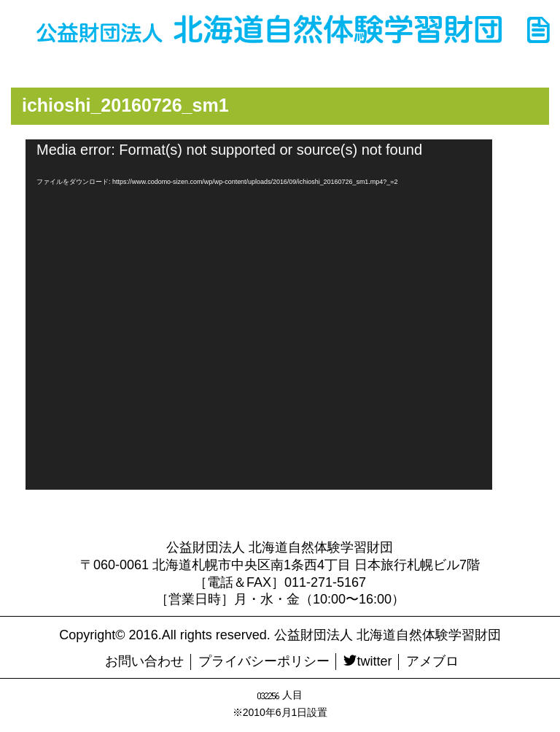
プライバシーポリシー (264, 661)
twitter (367, 661)
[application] (259, 315)
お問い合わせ (144, 661)
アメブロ (432, 661)
